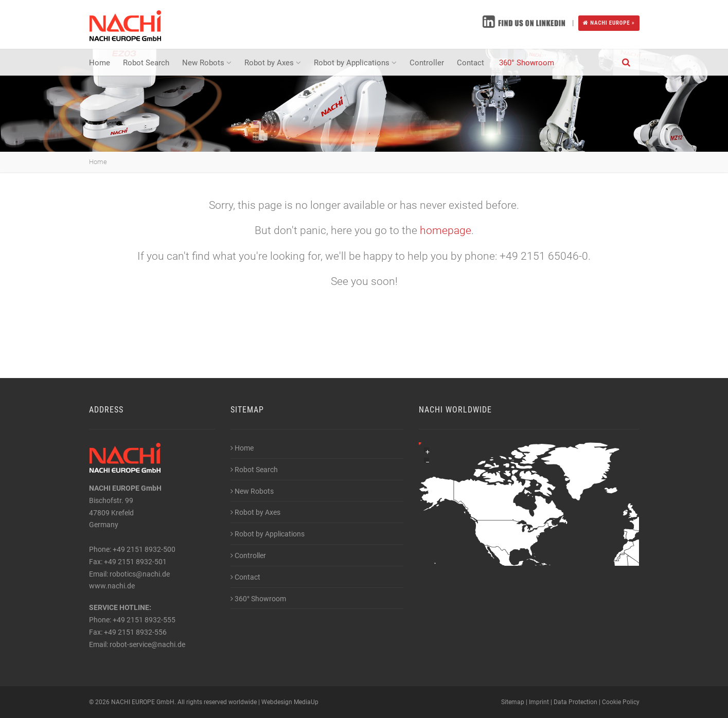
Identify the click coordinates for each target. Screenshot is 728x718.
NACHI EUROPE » (609, 23)
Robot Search (146, 63)
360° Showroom (527, 63)
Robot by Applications (355, 63)
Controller (427, 63)
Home (100, 63)
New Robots (207, 63)
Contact (472, 63)
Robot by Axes (273, 63)
